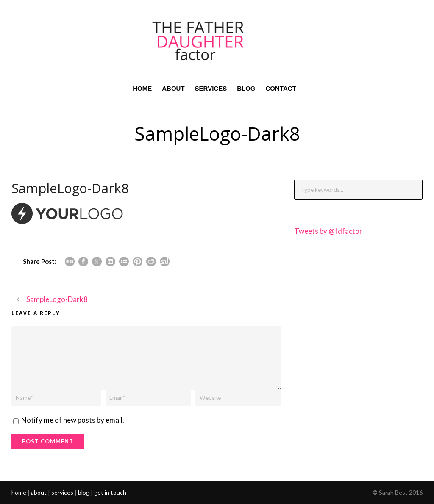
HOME (142, 88)
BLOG (246, 88)
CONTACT (281, 88)
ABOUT (173, 88)
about (39, 492)
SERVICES (211, 88)
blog (84, 492)
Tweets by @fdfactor (328, 231)
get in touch (110, 492)
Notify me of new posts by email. (73, 420)
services (62, 492)
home (19, 492)
